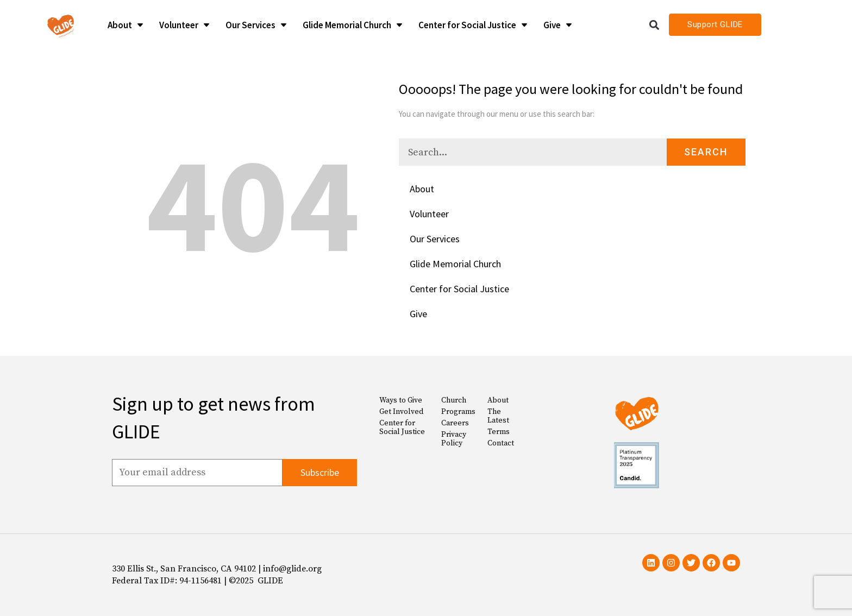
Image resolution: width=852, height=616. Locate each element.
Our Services (435, 239)
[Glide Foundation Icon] (61, 25)
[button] (654, 25)
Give (418, 314)
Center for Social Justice (459, 289)
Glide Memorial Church (455, 264)
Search (706, 152)
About (422, 189)
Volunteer (429, 214)
